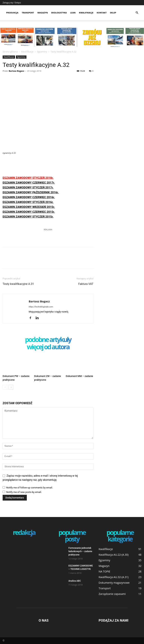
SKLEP (113, 13)
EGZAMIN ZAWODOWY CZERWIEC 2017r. (29, 183)
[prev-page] (5, 387)
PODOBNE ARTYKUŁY (48, 340)
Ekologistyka (59, 13)
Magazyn (43, 13)
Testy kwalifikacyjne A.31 (18, 284)
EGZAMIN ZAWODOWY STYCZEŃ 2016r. (28, 202)
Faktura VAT (86, 284)
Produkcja (12, 13)
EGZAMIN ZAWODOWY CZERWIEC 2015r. (29, 212)
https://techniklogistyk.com (41, 307)
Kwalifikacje (86, 13)
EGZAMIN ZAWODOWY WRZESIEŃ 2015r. (29, 207)
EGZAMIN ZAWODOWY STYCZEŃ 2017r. (28, 188)
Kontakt (102, 13)
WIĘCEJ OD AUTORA (48, 347)
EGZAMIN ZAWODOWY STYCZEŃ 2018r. (28, 178)
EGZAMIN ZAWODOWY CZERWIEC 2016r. (29, 197)
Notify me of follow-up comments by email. (29, 488)
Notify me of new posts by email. (24, 492)
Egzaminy (42, 52)
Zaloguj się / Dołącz (12, 3)
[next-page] (11, 387)
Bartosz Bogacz (16, 71)
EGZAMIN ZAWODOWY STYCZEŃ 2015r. (28, 217)
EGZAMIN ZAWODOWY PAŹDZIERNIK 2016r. (31, 192)
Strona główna (10, 52)
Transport (28, 13)
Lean (73, 13)
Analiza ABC (75, 581)
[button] (137, 13)
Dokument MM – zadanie (79, 376)
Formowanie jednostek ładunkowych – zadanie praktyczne (80, 551)
